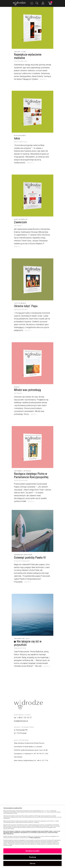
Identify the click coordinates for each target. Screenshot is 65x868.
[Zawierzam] (32, 196)
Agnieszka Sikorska (21, 309)
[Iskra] (32, 112)
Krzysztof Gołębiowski (22, 561)
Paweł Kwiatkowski (21, 61)
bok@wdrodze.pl (21, 721)
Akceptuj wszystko (32, 851)
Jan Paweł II (18, 226)
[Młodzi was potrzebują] (32, 363)
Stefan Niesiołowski (21, 480)
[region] (32, 837)
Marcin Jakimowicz (21, 142)
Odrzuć (32, 863)
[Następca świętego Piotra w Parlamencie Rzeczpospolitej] (32, 447)
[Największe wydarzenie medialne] (32, 28)
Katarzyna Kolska (20, 648)
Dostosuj (33, 857)
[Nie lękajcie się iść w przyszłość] (32, 615)
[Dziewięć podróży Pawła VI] (32, 531)
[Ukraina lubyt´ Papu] (32, 279)
